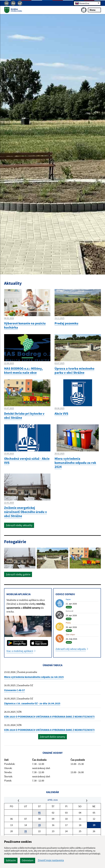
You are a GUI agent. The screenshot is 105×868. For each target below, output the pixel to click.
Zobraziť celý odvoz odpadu (71, 649)
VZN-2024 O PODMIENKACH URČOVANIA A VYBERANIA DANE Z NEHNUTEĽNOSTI (49, 730)
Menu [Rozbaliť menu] (94, 10)
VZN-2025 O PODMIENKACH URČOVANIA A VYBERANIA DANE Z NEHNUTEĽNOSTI (49, 717)
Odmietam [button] (28, 860)
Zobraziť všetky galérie (18, 574)
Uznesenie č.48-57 (14, 690)
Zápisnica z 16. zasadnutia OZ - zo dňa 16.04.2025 (32, 703)
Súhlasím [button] (11, 860)
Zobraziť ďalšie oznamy (52, 737)
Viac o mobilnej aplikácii (20, 651)
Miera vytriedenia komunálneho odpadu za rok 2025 (34, 677)
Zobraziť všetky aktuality (19, 525)
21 (26, 831)
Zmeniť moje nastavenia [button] (51, 860)
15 (39, 825)
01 (39, 813)
